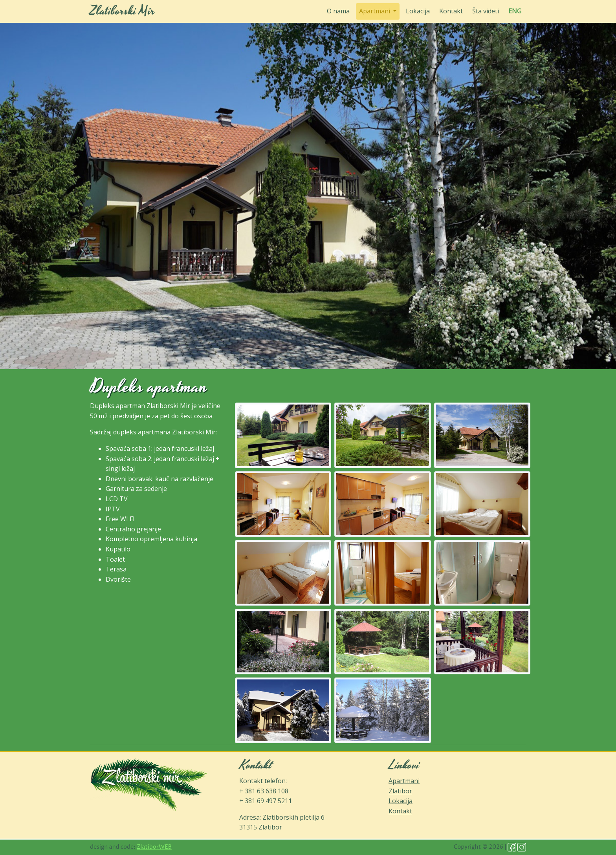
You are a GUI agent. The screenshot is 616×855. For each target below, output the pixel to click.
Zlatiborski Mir (122, 11)
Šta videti (486, 11)
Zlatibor (400, 791)
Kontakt (451, 11)
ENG (515, 11)
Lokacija (418, 11)
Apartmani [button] (375, 11)
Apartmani (404, 781)
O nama (338, 11)
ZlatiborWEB (154, 847)
